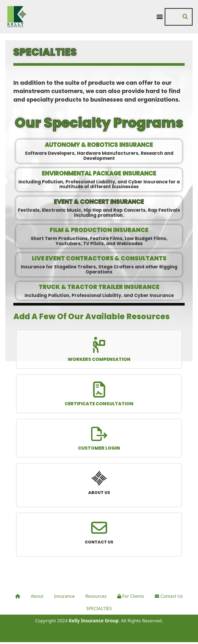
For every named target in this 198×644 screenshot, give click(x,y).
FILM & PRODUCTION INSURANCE (99, 230)
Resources (96, 598)
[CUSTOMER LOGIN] (99, 435)
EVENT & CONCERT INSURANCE (99, 202)
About (36, 598)
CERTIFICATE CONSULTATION (99, 404)
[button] (160, 17)
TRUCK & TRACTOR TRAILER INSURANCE (99, 287)
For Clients (131, 598)
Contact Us (170, 598)
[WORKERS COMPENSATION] (99, 345)
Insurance (63, 598)
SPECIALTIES (99, 610)
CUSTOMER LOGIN (99, 449)
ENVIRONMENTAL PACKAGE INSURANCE (99, 173)
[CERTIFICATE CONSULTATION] (99, 390)
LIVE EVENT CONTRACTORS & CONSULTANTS (99, 258)
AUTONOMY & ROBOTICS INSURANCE (99, 145)
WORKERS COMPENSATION (99, 360)
